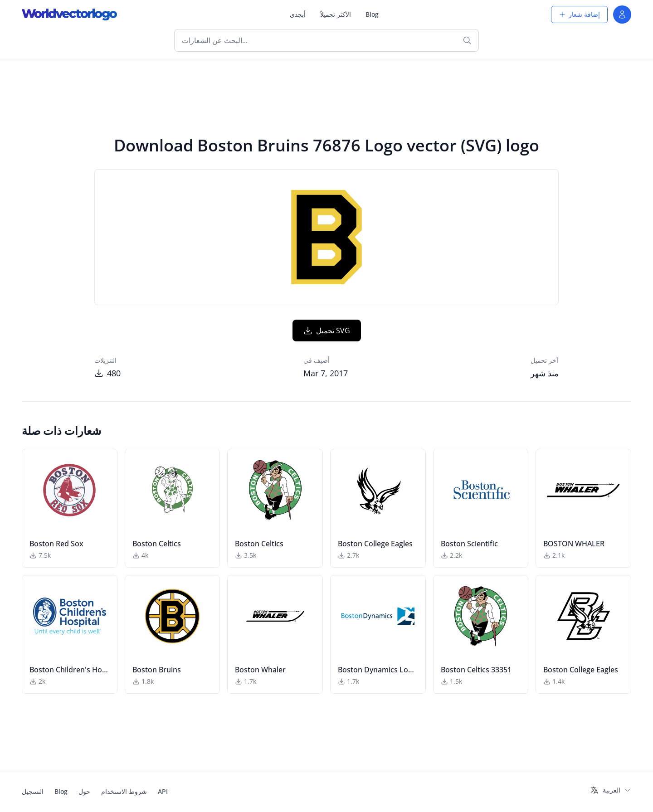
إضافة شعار (579, 14)
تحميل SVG (327, 331)
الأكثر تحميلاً (336, 14)
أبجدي (298, 14)
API (163, 791)
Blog (372, 14)
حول (84, 791)
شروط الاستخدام (124, 791)
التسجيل (33, 791)
